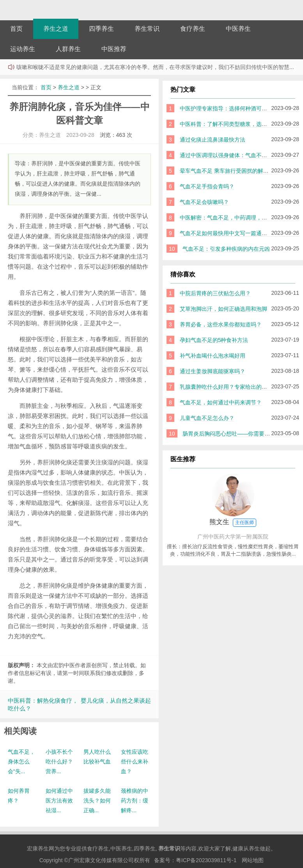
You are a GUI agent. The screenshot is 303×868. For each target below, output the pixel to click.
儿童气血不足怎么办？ (207, 418)
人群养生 (68, 49)
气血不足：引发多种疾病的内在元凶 (226, 249)
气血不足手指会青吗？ (207, 186)
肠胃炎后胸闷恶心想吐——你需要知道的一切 (237, 434)
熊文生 (233, 523)
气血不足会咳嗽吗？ (204, 202)
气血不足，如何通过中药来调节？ (221, 402)
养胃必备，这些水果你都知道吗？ (221, 324)
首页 (16, 29)
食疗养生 (193, 29)
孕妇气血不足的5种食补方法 (214, 340)
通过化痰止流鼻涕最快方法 (213, 140)
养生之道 (56, 29)
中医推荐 (114, 49)
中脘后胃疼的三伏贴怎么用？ (215, 293)
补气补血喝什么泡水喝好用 (213, 356)
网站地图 (253, 860)
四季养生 (101, 29)
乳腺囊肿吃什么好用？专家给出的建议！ (229, 387)
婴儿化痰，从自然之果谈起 (116, 701)
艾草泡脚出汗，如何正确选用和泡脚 (223, 309)
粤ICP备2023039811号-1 (206, 860)
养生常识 (147, 29)
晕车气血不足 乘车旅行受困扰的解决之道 (230, 171)
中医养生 (238, 29)
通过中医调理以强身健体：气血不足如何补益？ (237, 155)
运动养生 (23, 49)
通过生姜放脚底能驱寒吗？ (213, 371)
